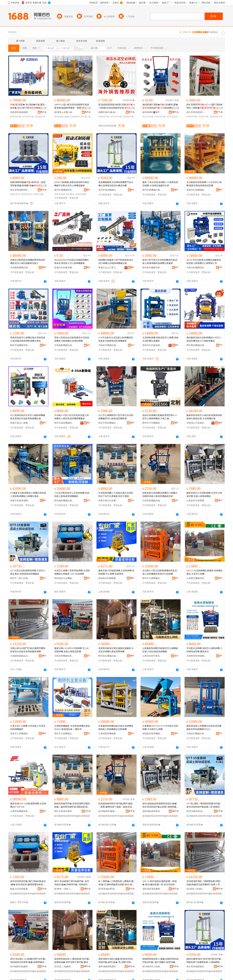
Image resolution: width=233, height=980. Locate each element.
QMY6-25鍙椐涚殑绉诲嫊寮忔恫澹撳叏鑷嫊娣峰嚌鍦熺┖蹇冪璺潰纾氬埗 (72, 106)
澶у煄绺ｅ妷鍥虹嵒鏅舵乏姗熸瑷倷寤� (196, 889)
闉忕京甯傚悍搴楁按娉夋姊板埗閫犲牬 (64, 811)
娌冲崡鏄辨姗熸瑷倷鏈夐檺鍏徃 (108, 811)
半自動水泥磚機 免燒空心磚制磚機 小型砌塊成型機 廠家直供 (204, 650)
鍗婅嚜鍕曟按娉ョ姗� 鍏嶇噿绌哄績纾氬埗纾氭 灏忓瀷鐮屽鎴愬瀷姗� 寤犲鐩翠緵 (160, 961)
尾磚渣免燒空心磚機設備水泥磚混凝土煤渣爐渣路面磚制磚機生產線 (28, 339)
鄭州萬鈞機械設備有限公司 (196, 345)
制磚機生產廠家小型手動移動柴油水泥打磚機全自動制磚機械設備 (116, 262)
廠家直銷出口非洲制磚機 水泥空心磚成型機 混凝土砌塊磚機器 (204, 495)
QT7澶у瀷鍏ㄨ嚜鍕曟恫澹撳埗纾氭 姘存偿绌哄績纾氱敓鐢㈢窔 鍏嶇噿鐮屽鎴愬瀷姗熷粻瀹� (204, 805)
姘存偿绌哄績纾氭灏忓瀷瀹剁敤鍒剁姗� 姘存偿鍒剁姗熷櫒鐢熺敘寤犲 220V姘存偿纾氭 (28, 883)
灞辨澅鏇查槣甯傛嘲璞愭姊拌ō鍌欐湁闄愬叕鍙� (152, 811)
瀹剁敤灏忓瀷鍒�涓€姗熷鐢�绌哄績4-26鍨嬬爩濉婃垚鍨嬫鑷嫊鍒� (160, 106)
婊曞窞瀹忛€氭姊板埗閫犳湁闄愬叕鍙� (108, 112)
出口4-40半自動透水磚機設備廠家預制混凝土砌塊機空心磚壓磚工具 (204, 262)
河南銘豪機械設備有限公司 (64, 345)
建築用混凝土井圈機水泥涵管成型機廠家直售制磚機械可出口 (204, 728)
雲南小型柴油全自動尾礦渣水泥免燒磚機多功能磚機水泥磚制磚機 (72, 339)
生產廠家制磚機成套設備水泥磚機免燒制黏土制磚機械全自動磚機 (116, 728)
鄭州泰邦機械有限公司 (152, 268)
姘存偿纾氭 (28, 117)
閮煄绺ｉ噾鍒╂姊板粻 (64, 889)
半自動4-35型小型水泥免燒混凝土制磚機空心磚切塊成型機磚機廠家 (72, 417)
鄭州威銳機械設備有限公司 (64, 501)
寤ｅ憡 (88, 108)
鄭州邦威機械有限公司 (20, 345)
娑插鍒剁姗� (62, 117)
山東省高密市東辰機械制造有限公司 (152, 656)
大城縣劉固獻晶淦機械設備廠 (20, 656)
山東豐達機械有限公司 (20, 811)
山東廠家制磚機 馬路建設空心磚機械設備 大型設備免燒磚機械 (160, 650)
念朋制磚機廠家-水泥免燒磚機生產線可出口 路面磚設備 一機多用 (72, 728)
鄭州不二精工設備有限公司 (20, 578)
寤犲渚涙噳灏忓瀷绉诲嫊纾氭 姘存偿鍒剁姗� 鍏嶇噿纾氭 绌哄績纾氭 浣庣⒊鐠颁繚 (72, 883)
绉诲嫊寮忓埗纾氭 (79, 117)
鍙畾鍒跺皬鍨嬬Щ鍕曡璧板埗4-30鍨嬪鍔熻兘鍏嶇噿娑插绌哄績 (116, 106)
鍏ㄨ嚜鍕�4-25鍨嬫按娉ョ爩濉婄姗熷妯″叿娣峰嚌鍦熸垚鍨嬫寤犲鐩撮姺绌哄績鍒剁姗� (116, 883)
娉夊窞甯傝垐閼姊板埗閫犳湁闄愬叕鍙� (196, 112)
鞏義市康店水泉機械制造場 (108, 501)
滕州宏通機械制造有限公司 (64, 190)
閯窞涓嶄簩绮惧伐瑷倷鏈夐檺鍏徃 (196, 811)
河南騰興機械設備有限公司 (20, 268)
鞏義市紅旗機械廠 (195, 190)
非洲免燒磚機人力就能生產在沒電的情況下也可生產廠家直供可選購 (116, 495)
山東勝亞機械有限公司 (196, 578)
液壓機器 (70, 194)
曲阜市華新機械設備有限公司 (108, 423)
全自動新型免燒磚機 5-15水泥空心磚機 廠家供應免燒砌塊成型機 (204, 184)
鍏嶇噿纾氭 (16, 117)
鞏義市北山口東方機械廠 (108, 268)
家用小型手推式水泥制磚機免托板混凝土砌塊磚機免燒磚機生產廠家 (160, 262)
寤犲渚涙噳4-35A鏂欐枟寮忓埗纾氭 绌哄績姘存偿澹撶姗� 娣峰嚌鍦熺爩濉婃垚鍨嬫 (28, 961)
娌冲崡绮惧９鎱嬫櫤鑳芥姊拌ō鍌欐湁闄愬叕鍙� (152, 967)
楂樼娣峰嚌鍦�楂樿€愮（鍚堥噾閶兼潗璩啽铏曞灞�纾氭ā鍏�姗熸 (28, 184)
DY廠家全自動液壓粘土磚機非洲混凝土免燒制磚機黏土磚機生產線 (28, 495)
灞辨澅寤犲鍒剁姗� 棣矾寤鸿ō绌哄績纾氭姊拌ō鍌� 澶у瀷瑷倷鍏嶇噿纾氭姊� (116, 961)
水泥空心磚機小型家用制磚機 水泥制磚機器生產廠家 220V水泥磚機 (72, 572)
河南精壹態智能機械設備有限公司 (196, 656)
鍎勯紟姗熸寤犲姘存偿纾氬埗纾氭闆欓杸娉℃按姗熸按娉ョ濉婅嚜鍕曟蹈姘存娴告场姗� (204, 961)
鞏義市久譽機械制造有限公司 (20, 734)
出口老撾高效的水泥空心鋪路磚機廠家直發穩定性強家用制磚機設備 (28, 417)
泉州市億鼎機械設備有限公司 (108, 190)
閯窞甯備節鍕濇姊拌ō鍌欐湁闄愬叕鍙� (108, 889)
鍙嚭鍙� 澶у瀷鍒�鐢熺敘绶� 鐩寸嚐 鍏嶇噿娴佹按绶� (27, 106)
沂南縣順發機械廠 (107, 734)
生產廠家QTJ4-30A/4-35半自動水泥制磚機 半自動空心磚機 (160, 728)
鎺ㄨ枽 (44, 108)
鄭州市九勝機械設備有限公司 (152, 578)
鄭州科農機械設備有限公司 (152, 190)
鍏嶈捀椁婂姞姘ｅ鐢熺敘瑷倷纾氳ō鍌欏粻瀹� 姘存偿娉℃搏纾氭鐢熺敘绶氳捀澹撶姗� (72, 961)
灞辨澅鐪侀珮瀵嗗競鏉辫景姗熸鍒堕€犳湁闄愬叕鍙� (108, 967)
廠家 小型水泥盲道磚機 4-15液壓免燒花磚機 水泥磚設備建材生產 (160, 184)
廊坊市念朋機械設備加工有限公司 (64, 734)
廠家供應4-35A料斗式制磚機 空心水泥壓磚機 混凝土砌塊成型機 (72, 650)
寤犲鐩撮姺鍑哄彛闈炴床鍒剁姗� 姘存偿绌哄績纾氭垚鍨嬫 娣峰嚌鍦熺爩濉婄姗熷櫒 (160, 805)
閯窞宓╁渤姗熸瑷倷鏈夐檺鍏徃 (64, 967)
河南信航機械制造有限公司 (196, 268)
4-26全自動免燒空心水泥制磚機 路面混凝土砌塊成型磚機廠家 (72, 495)
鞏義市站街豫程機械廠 (64, 268)
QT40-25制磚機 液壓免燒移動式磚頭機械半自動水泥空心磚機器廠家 (72, 184)
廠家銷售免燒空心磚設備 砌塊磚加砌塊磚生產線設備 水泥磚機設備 (204, 417)
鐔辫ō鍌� (38, 194)
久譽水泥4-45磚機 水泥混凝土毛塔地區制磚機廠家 (28, 728)
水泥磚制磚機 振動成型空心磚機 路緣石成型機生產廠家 (160, 339)
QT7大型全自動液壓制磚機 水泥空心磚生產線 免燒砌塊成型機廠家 (28, 572)
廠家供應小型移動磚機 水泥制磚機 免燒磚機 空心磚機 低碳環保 (116, 572)
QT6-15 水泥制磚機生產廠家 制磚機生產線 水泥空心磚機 (205, 572)
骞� (44, 112)
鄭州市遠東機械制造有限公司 (64, 423)
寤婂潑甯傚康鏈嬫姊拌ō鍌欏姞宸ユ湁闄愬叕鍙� (20, 112)
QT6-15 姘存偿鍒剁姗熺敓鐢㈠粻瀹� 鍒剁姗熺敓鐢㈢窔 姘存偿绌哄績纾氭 (160, 883)
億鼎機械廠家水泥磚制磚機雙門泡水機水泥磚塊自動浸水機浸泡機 (116, 184)
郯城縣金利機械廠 (107, 578)
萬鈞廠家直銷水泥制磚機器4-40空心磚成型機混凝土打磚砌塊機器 (204, 339)
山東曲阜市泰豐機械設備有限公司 (196, 501)
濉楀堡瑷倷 (27, 194)
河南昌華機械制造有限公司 (64, 656)
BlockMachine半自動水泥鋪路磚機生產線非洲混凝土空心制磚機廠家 (72, 262)
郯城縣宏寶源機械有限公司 (152, 734)
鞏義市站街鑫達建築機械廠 (152, 345)
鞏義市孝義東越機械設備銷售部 (20, 501)
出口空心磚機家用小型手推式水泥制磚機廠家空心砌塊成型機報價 (116, 417)
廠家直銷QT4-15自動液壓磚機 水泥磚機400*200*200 (28, 805)
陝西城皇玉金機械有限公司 (64, 578)
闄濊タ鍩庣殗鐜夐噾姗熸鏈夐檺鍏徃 (20, 889)
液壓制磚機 (60, 194)
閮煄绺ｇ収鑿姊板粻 (64, 112)
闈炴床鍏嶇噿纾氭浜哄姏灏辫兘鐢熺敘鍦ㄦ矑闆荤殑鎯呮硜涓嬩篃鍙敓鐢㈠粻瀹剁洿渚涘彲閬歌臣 (72, 805)
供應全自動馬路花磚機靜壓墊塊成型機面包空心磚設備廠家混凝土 (28, 262)
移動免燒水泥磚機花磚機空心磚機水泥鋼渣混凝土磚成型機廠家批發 (160, 495)
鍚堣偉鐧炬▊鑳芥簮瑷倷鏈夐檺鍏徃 (152, 112)
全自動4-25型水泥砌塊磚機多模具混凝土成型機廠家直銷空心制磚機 (160, 572)
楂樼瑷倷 (15, 194)
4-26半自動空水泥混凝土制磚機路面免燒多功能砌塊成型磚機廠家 (116, 339)
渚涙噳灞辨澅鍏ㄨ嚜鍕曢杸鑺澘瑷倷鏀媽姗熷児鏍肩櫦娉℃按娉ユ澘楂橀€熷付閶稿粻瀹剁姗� (204, 883)
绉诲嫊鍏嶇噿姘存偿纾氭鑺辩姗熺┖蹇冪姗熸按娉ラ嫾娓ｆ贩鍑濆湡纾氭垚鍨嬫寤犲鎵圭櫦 (116, 805)
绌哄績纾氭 (129, 117)
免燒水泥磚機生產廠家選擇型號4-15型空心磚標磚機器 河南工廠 (160, 417)
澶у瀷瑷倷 (40, 117)
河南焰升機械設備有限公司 (108, 345)
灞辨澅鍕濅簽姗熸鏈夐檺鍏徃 (152, 889)
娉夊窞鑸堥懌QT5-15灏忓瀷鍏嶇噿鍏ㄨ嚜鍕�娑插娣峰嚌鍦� (204, 106)
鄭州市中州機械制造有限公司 (152, 423)
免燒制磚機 (81, 194)
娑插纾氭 (204, 117)
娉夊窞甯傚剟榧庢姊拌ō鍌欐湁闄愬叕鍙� (20, 190)
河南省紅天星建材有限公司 (196, 423)
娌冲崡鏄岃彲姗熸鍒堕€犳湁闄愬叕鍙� (20, 967)
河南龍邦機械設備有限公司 (196, 734)
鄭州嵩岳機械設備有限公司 (108, 656)
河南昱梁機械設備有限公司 (152, 501)
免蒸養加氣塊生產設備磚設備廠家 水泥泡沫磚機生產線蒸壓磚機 (116, 650)
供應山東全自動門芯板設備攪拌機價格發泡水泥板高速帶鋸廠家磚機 (28, 650)
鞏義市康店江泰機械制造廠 (20, 423)
